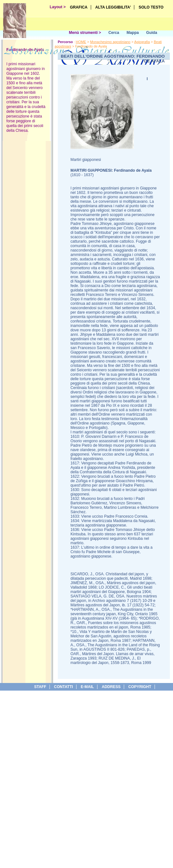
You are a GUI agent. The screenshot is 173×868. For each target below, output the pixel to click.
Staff (40, 687)
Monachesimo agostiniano (110, 42)
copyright (140, 687)
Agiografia (142, 42)
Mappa (133, 33)
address (111, 687)
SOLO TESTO (151, 7)
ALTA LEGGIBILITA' (113, 7)
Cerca (114, 33)
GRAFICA (79, 7)
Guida (152, 33)
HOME (81, 42)
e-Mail (87, 687)
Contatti (63, 687)
